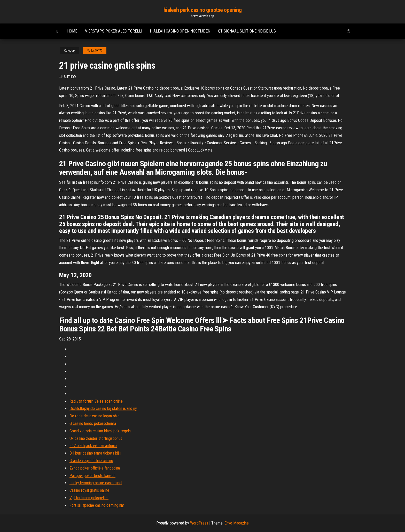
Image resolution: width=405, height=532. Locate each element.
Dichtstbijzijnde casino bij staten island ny (103, 408)
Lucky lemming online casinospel (96, 483)
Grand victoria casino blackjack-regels (100, 431)
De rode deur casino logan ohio (95, 416)
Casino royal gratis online (89, 490)
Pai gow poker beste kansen (92, 476)
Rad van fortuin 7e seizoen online (96, 401)
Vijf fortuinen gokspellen (89, 498)
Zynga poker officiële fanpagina (95, 468)
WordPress (199, 523)
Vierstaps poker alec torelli (114, 31)
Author (70, 77)
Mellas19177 (95, 51)
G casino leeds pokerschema (93, 423)
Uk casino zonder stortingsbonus (96, 438)
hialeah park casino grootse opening (203, 10)
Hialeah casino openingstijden (180, 31)
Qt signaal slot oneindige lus (247, 31)
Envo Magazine (237, 523)
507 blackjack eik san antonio (93, 446)
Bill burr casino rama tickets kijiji (95, 453)
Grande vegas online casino (91, 461)
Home (72, 31)
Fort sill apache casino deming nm (97, 505)
